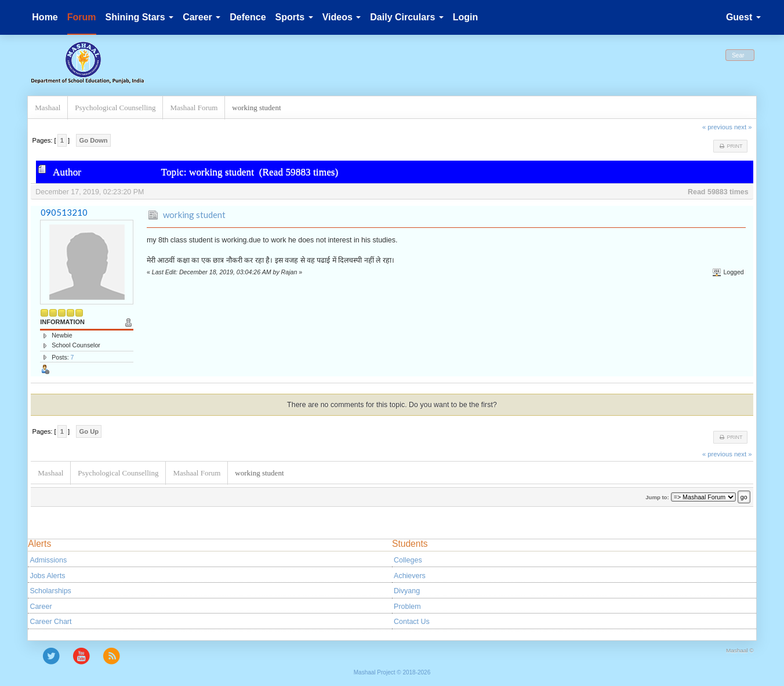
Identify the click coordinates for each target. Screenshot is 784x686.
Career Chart (50, 622)
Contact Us (412, 622)
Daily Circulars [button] (407, 17)
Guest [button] (743, 17)
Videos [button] (342, 17)
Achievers (410, 576)
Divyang (407, 591)
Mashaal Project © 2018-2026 (392, 672)
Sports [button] (294, 17)
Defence (248, 17)
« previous (717, 127)
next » (743, 127)
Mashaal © (740, 650)
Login (466, 17)
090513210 (64, 212)
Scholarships (50, 591)
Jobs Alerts (47, 576)
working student (194, 215)
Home (45, 17)
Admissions (48, 560)
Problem (407, 607)
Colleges (408, 560)
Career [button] (202, 17)
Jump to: (657, 497)
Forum (82, 17)
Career (41, 607)
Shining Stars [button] (140, 17)
